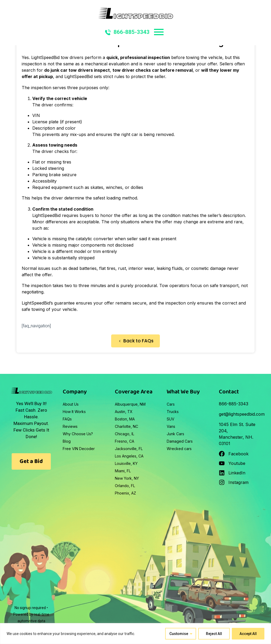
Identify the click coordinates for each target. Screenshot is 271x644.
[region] (135, 634)
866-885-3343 (127, 32)
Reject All (214, 634)
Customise (179, 634)
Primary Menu (159, 32)
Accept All (248, 634)
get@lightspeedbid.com (242, 414)
